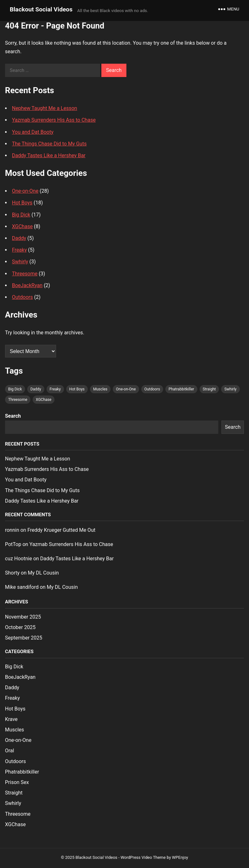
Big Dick (21, 215)
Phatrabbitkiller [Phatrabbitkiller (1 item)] (181, 389)
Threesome (25, 274)
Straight (14, 793)
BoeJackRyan (27, 285)
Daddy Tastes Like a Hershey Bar (49, 155)
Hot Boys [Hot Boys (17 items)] (77, 389)
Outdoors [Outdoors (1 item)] (152, 389)
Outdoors (22, 297)
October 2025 (20, 627)
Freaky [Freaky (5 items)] (55, 389)
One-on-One (25, 191)
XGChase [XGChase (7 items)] (44, 400)
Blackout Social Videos (41, 9)
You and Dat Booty (33, 132)
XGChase (22, 226)
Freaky (19, 250)
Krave (11, 719)
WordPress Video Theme (143, 857)
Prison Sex (17, 782)
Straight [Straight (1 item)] (209, 389)
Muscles (15, 730)
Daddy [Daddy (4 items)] (36, 389)
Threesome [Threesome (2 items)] (18, 400)
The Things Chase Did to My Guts (49, 144)
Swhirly (20, 262)
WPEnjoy (180, 857)
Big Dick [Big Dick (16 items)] (15, 389)
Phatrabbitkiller (22, 772)
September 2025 (24, 638)
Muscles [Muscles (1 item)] (100, 389)
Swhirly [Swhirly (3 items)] (230, 389)
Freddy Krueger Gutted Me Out (61, 530)
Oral (10, 751)
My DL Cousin (43, 573)
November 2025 (23, 617)
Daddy (19, 238)
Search (13, 416)
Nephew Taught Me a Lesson (45, 108)
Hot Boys (22, 203)
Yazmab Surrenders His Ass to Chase (54, 120)
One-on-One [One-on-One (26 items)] (126, 389)
